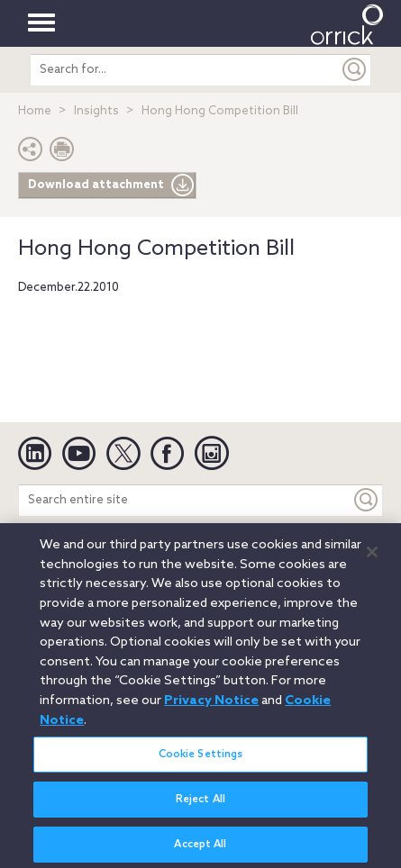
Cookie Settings (201, 760)
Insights (96, 111)
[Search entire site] (185, 500)
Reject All (200, 805)
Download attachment (111, 185)
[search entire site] (184, 70)
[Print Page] (62, 154)
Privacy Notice (211, 706)
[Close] (372, 558)
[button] (31, 154)
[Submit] (355, 70)
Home (35, 111)
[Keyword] (367, 500)
